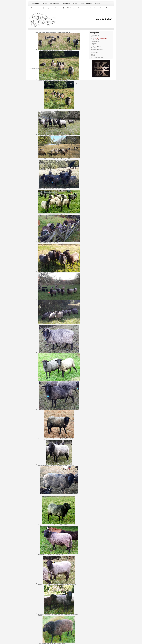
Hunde (75, 4)
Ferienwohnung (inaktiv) (38, 8)
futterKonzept (71, 8)
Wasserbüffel (66, 4)
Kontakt (89, 8)
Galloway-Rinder (55, 4)
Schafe (45, 4)
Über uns (81, 8)
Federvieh (98, 4)
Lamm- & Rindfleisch (86, 4)
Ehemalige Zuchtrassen (99, 40)
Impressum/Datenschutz (101, 8)
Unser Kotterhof (35, 4)
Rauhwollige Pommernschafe (100, 38)
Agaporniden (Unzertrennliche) (56, 8)
